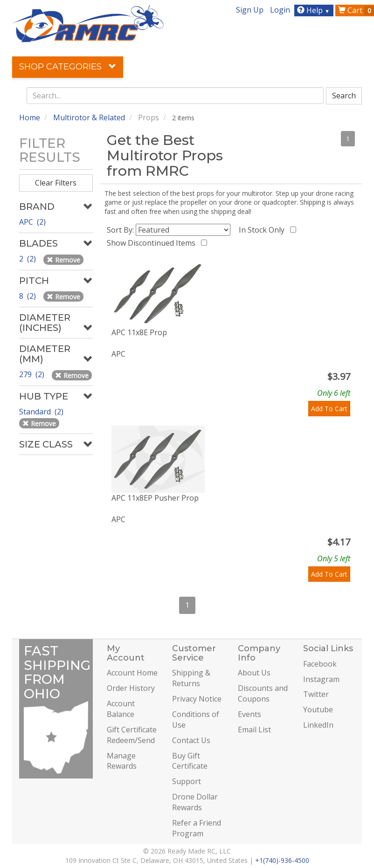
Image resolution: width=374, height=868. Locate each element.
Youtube (318, 710)
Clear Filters (56, 183)
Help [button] (315, 10)
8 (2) (28, 296)
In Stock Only (263, 230)
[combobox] (175, 96)
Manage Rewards (122, 761)
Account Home (132, 673)
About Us (254, 673)
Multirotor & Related (89, 117)
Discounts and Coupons (263, 693)
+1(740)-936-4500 (282, 860)
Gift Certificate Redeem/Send (132, 735)
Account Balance (121, 709)
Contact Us (191, 740)
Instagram (321, 679)
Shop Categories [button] (68, 67)
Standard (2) (42, 412)
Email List (254, 730)
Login (280, 10)
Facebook (320, 664)
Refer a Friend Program (197, 828)
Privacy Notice (197, 699)
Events (249, 714)
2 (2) (28, 259)
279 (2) (33, 374)
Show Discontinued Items (153, 243)
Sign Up (250, 10)
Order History (131, 688)
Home (30, 117)
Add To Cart (329, 409)
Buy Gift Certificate (190, 761)
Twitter (316, 694)
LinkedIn (318, 725)
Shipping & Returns (191, 678)
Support (187, 781)
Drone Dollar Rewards (195, 802)
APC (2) (32, 222)
